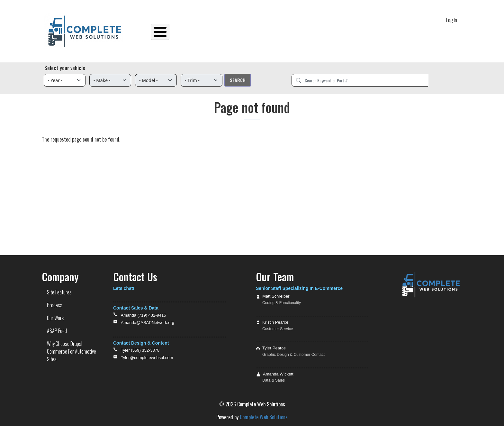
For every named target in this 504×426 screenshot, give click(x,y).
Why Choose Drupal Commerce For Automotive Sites (72, 351)
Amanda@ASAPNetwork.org (148, 323)
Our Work (280, 32)
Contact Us (421, 32)
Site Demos (351, 32)
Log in (452, 19)
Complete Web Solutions (264, 417)
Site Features (216, 32)
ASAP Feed (317, 32)
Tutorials (388, 32)
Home (185, 32)
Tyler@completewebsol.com (147, 358)
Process (250, 32)
